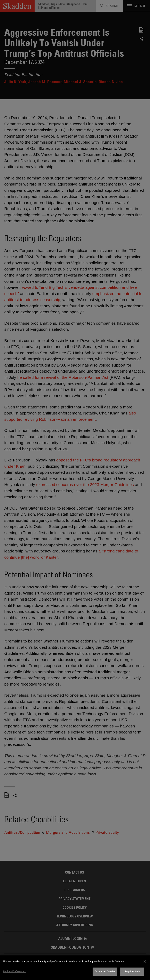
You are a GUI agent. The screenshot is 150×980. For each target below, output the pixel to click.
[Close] (145, 961)
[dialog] (75, 968)
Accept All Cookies (105, 971)
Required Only (132, 971)
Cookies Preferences (14, 971)
